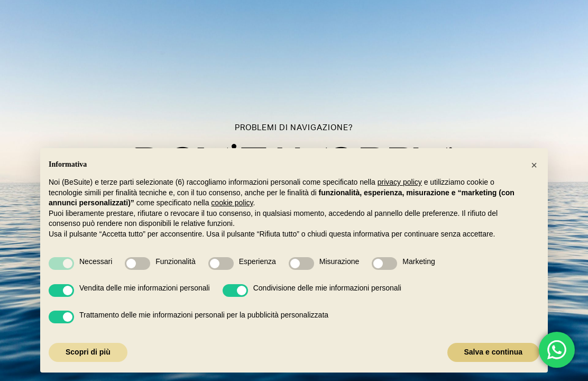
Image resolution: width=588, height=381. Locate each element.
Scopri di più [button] (88, 352)
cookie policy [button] (232, 203)
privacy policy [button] (400, 182)
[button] (534, 165)
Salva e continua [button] (493, 352)
